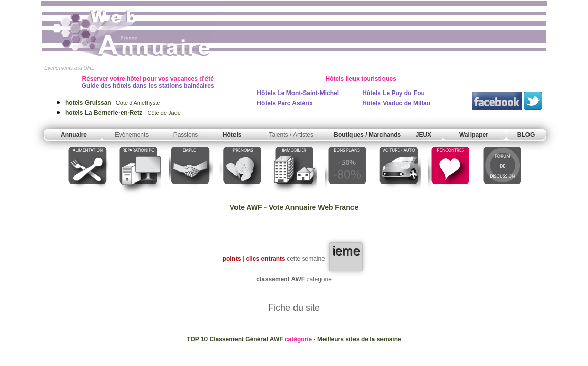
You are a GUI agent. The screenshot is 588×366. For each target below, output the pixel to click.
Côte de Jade (123, 113)
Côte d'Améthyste (112, 103)
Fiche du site (294, 308)
